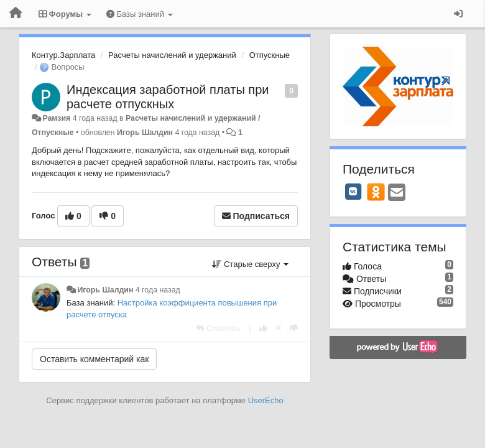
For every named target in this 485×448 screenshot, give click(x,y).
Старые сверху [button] (250, 264)
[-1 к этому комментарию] (294, 328)
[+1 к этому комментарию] (263, 328)
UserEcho (266, 400)
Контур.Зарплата (63, 55)
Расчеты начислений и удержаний (172, 55)
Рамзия (56, 118)
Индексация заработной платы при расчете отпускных (168, 97)
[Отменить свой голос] (279, 328)
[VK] (353, 192)
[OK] (376, 192)
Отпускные (270, 55)
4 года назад (158, 290)
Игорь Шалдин (145, 133)
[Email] (397, 193)
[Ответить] (218, 328)
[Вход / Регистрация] (458, 14)
